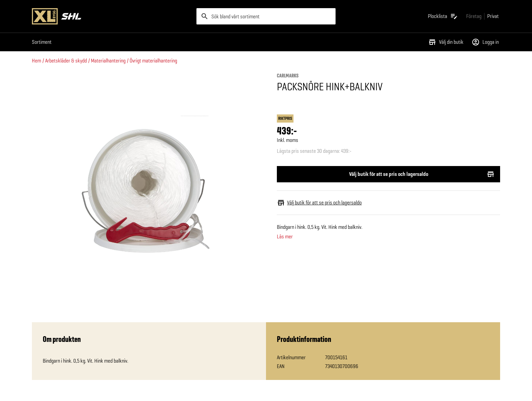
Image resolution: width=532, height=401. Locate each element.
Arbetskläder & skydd (66, 61)
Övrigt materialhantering (153, 61)
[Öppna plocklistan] (443, 16)
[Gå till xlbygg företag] (474, 16)
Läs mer (285, 237)
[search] (266, 16)
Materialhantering (108, 61)
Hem (36, 61)
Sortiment (42, 42)
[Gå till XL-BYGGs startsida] (111, 16)
